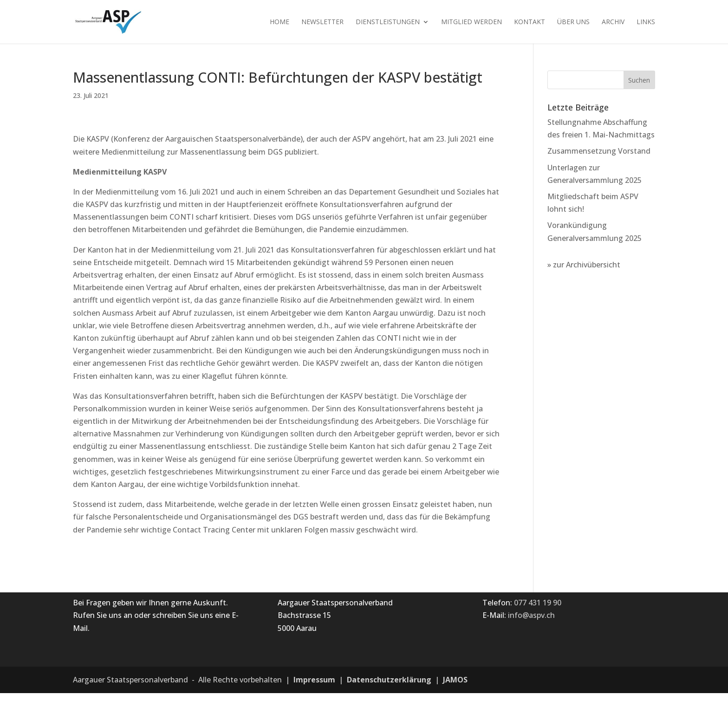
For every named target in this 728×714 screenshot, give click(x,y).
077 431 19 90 (538, 603)
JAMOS (455, 680)
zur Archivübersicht (587, 265)
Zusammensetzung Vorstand (599, 151)
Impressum (314, 680)
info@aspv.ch (531, 615)
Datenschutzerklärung (389, 680)
